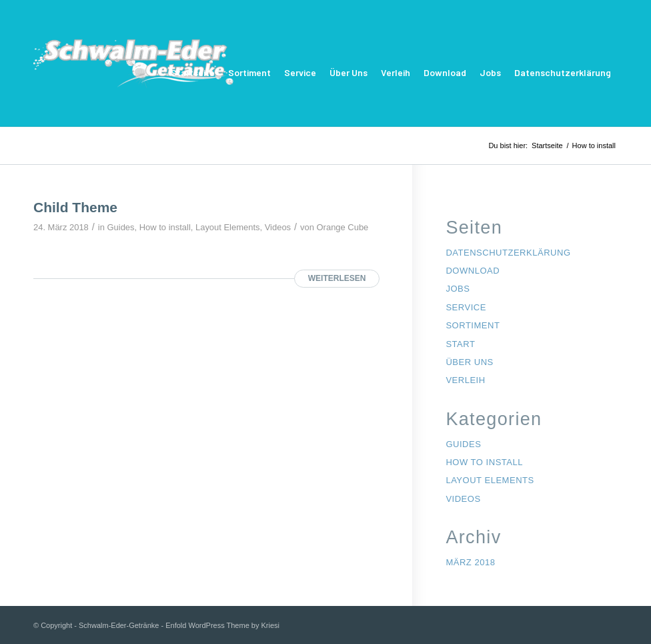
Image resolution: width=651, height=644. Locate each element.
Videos (278, 227)
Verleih (396, 72)
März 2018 (470, 562)
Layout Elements (228, 227)
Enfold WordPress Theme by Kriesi (222, 625)
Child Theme (75, 207)
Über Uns (349, 72)
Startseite (193, 72)
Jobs (490, 72)
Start (460, 344)
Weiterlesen (337, 278)
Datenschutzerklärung (563, 72)
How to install (165, 227)
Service (300, 72)
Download (445, 72)
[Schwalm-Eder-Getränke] (133, 73)
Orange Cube (343, 227)
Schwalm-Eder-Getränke (119, 625)
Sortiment (249, 72)
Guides (121, 227)
